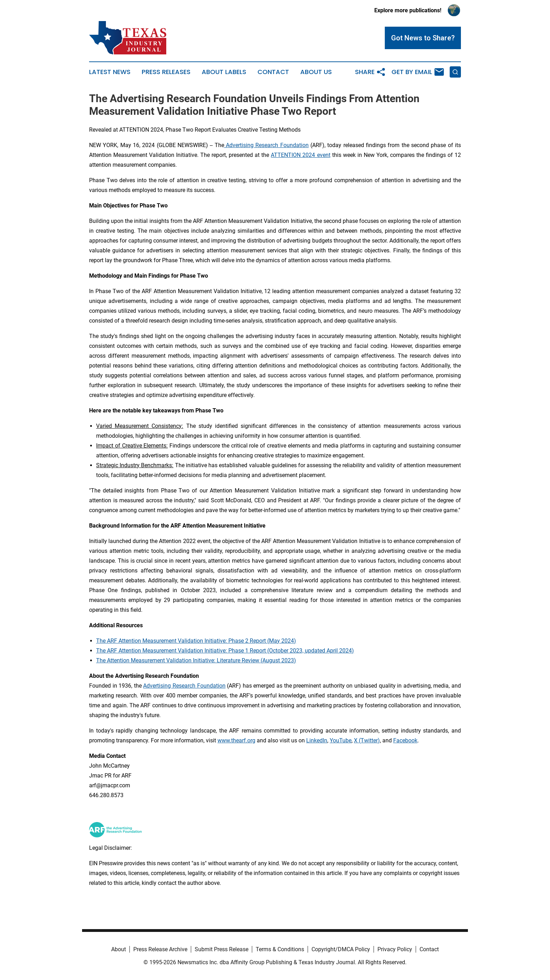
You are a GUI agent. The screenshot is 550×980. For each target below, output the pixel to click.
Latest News (110, 72)
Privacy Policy (395, 949)
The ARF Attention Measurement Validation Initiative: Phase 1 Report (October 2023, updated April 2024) (225, 651)
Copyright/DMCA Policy (341, 949)
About (119, 949)
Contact (273, 72)
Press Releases (166, 72)
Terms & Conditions (280, 949)
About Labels (224, 72)
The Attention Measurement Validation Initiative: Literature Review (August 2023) (196, 660)
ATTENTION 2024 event (300, 155)
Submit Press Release (222, 949)
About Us (316, 72)
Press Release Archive (160, 949)
